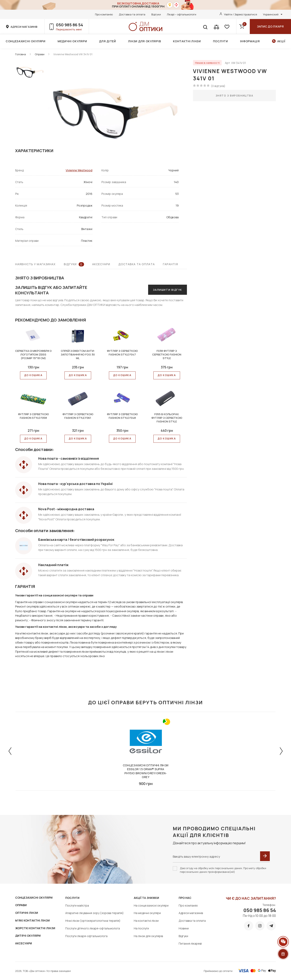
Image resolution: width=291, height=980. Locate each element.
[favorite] (227, 27)
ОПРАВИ (21, 905)
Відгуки (156, 14)
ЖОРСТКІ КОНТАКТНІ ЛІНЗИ (35, 928)
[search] (205, 27)
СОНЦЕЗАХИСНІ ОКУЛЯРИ (34, 898)
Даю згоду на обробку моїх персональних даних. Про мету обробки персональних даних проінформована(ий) (223, 870)
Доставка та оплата (132, 14)
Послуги (220, 41)
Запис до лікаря (270, 26)
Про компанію (104, 14)
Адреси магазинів (191, 913)
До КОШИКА (33, 375)
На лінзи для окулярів (148, 936)
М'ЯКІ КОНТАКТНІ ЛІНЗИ (32, 920)
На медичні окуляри (147, 913)
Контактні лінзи (187, 41)
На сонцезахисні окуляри (151, 905)
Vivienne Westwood (79, 170)
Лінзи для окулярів (145, 41)
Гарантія (170, 264)
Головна (21, 54)
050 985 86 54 (70, 25)
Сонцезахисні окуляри (26, 41)
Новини (184, 928)
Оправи (40, 54)
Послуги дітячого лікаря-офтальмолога (93, 928)
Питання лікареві (190, 943)
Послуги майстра (77, 905)
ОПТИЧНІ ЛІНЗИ (27, 913)
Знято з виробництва (235, 95)
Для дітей (107, 41)
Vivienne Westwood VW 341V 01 (73, 54)
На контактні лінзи (146, 921)
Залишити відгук (168, 290)
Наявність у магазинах (35, 264)
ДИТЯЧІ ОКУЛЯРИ (28, 936)
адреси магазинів (24, 27)
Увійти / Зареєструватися (240, 14)
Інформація (250, 41)
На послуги (141, 928)
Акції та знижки (146, 898)
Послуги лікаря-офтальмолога (86, 936)
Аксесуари (101, 264)
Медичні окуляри (72, 41)
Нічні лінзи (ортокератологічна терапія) (93, 921)
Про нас (185, 898)
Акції (281, 41)
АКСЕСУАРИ (24, 943)
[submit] (265, 856)
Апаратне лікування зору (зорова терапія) (94, 913)
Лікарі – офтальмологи (182, 14)
